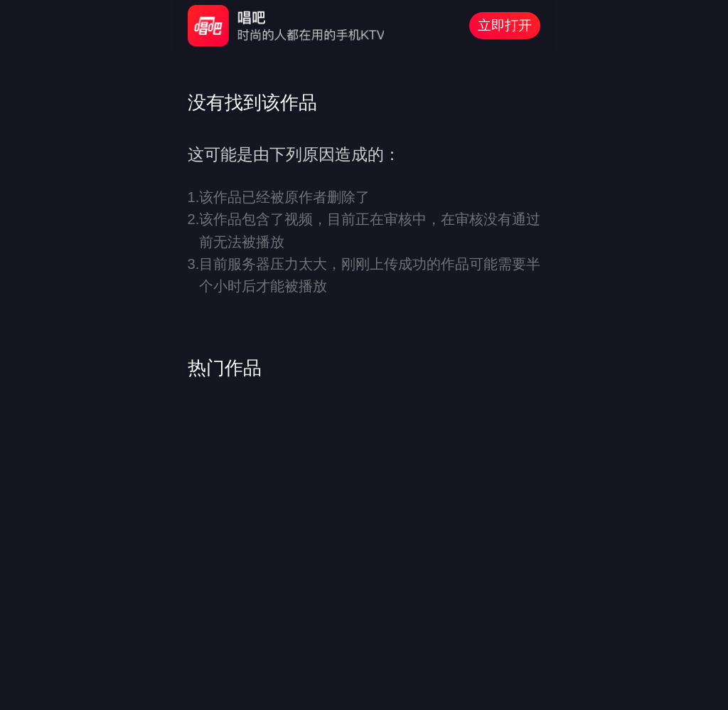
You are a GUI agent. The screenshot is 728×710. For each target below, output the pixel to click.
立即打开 (505, 25)
